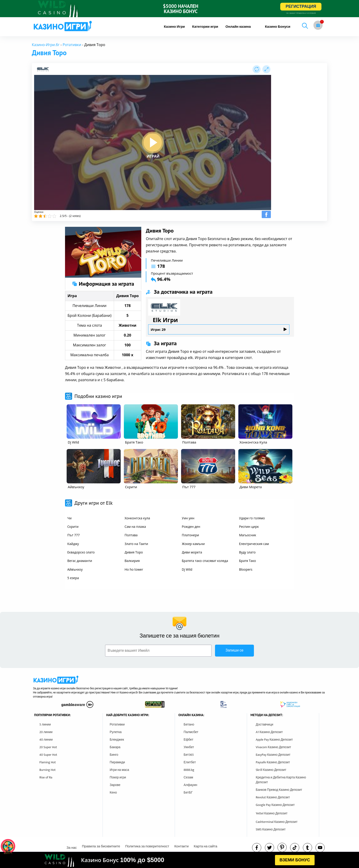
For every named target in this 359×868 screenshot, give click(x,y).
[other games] (94, 422)
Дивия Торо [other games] (134, 552)
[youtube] (320, 848)
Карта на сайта (205, 846)
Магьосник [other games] (248, 535)
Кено (113, 793)
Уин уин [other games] (188, 518)
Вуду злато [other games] (247, 552)
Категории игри (205, 27)
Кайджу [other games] (73, 544)
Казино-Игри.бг (46, 45)
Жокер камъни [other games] (193, 544)
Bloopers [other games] (246, 569)
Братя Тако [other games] (247, 561)
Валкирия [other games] (132, 561)
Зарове (115, 785)
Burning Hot (48, 770)
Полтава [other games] (131, 535)
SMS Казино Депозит (271, 829)
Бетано (189, 724)
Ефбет (188, 740)
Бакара (115, 747)
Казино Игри (174, 27)
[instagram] (295, 848)
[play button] (153, 142)
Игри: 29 (219, 329)
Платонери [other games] (190, 535)
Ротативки (72, 45)
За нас (72, 848)
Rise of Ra (46, 777)
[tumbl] (307, 848)
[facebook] (257, 848)
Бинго (114, 755)
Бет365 (189, 755)
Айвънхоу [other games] (75, 569)
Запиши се (234, 650)
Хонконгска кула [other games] (137, 518)
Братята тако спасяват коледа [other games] (205, 561)
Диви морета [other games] (192, 552)
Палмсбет (191, 732)
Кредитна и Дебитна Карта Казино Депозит (281, 780)
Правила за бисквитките (101, 846)
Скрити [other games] (73, 527)
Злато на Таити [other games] (136, 544)
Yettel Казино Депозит (272, 813)
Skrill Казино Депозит (271, 770)
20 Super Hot (48, 747)
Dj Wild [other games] (187, 569)
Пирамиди (117, 762)
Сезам (188, 777)
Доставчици (264, 724)
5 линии (45, 724)
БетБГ (188, 793)
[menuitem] (174, 27)
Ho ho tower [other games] (134, 569)
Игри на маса (119, 770)
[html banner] (179, 860)
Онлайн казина (238, 27)
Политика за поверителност (147, 846)
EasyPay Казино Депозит (273, 755)
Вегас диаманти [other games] (80, 561)
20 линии (46, 732)
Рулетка (116, 732)
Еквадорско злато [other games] (81, 552)
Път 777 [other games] (73, 535)
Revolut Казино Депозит (273, 797)
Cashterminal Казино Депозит (277, 822)
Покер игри (118, 777)
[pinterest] (282, 847)
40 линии (46, 740)
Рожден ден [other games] (191, 527)
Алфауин (190, 785)
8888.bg (189, 770)
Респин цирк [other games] (249, 527)
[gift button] (318, 25)
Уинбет (189, 747)
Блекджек (117, 740)
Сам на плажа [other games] (135, 527)
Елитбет (190, 762)
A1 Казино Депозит (269, 732)
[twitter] (269, 848)
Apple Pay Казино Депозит (274, 740)
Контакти (181, 846)
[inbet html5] (179, 9)
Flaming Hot (48, 762)
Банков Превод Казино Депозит (279, 790)
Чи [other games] (69, 518)
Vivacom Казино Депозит (273, 747)
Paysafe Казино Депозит (273, 762)
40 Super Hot (48, 755)
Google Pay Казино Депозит (275, 805)
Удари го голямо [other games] (252, 518)
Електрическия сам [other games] (254, 544)
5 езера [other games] (73, 578)
